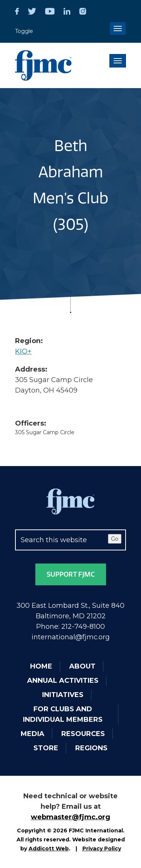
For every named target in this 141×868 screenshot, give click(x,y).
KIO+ (23, 351)
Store (46, 748)
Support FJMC (71, 574)
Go (115, 539)
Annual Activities (63, 681)
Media (33, 734)
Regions (91, 748)
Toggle (24, 31)
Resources (83, 734)
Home (41, 666)
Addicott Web (49, 849)
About (82, 666)
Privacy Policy (102, 849)
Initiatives (63, 695)
